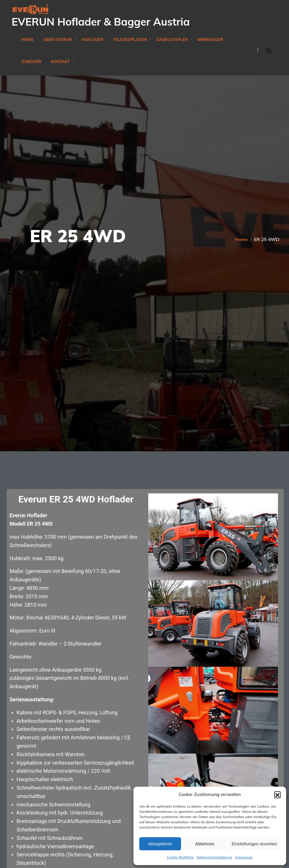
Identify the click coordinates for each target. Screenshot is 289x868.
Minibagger (210, 40)
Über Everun (58, 40)
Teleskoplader (130, 40)
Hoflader (93, 40)
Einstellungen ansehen (254, 844)
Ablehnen (205, 844)
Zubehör (31, 62)
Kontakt (60, 62)
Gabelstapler (172, 40)
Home (28, 40)
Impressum (244, 857)
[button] (277, 795)
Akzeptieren (160, 844)
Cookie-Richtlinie (180, 857)
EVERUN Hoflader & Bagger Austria (101, 22)
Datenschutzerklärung (215, 857)
